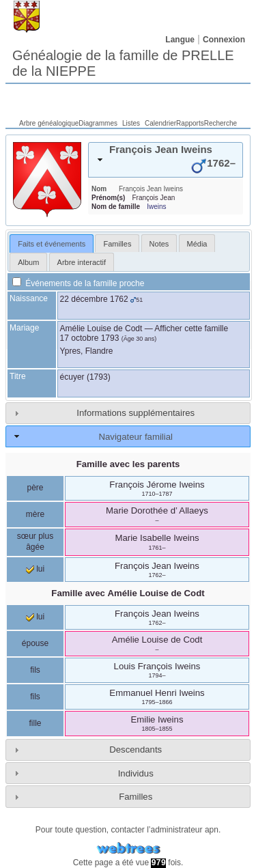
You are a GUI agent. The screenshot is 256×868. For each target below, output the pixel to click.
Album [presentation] (28, 262)
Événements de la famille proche (78, 283)
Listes (131, 123)
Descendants (136, 750)
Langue (180, 40)
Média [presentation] (197, 244)
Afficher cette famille (191, 328)
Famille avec (128, 593)
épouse (35, 643)
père (35, 488)
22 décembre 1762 (94, 299)
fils (35, 670)
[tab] (166, 160)
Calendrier (160, 123)
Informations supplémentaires (136, 413)
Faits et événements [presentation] (52, 244)
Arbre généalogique (49, 123)
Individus (136, 773)
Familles (136, 797)
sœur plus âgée (35, 542)
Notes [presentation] (159, 244)
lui (35, 569)
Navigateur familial (135, 437)
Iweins (156, 207)
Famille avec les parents (128, 464)
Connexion (224, 40)
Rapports (190, 123)
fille (35, 723)
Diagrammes (98, 123)
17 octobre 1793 (90, 338)
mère (35, 514)
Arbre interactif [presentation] (82, 262)
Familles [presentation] (117, 244)
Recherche (221, 123)
